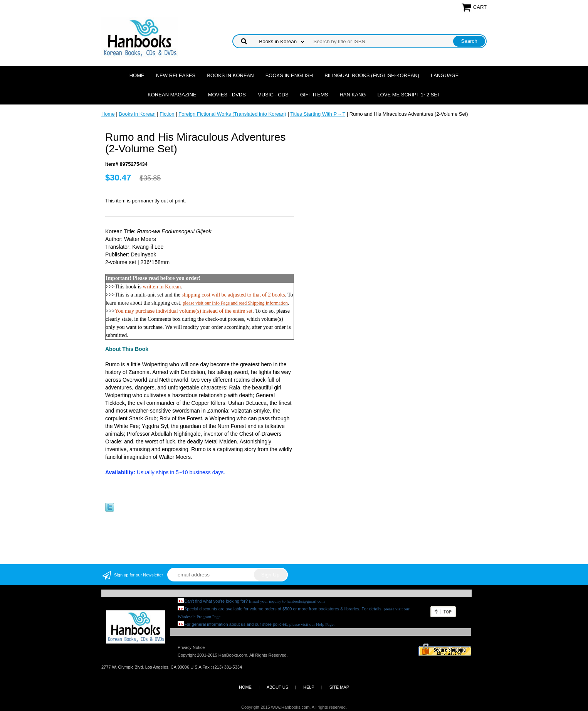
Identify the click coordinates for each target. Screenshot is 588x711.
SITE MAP (339, 687)
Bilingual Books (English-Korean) (372, 75)
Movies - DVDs (227, 95)
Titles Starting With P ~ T (318, 114)
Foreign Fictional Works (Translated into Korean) (232, 114)
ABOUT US (277, 687)
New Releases (176, 75)
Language (445, 75)
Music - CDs (273, 95)
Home (137, 75)
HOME (245, 687)
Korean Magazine (172, 95)
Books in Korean (230, 75)
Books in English (289, 75)
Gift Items (314, 95)
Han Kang (353, 95)
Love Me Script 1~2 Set (409, 95)
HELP (309, 687)
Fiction (167, 114)
